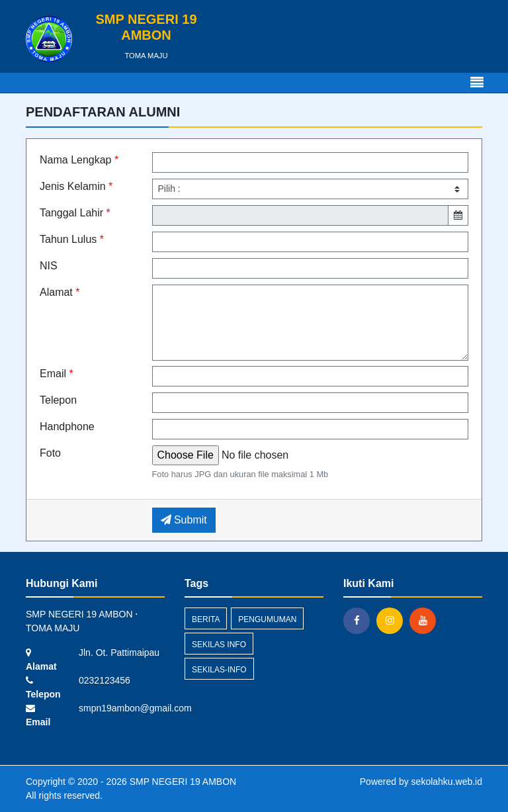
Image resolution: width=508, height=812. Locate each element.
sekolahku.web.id (447, 782)
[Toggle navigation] (477, 83)
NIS (49, 266)
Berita (206, 619)
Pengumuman (267, 619)
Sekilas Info (219, 645)
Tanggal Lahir (75, 213)
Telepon (58, 400)
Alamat (60, 292)
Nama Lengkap (79, 160)
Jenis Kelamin (76, 186)
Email (57, 374)
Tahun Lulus (72, 239)
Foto (50, 453)
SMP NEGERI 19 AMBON (182, 782)
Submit (184, 520)
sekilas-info (219, 670)
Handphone (67, 427)
